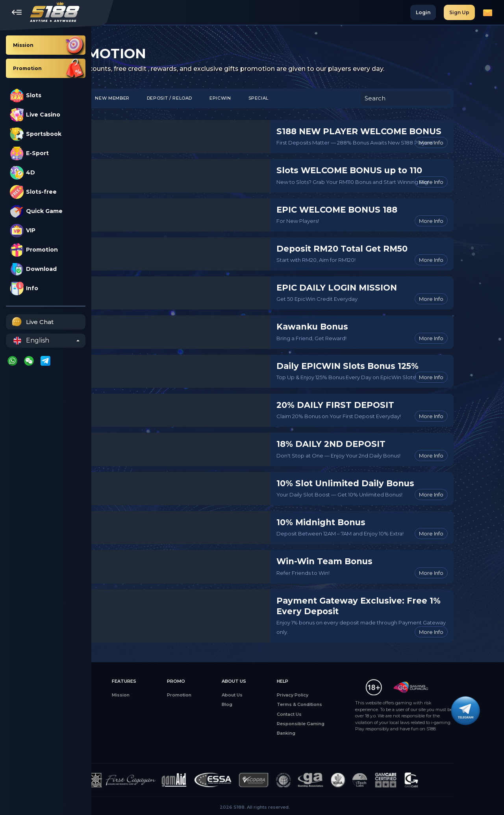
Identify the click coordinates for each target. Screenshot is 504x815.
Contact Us (331, 714)
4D (22, 173)
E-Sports (111, 724)
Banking (328, 733)
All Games (113, 695)
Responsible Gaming (342, 724)
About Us (275, 695)
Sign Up (459, 12)
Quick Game (36, 211)
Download (33, 269)
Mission (165, 695)
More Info (474, 143)
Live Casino (35, 115)
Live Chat (32, 322)
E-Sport (29, 153)
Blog (270, 704)
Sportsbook (36, 134)
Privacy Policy (334, 695)
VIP (23, 231)
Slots (26, 95)
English (31, 341)
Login (423, 12)
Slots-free (33, 192)
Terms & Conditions (341, 704)
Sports (109, 733)
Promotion (34, 250)
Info (24, 288)
